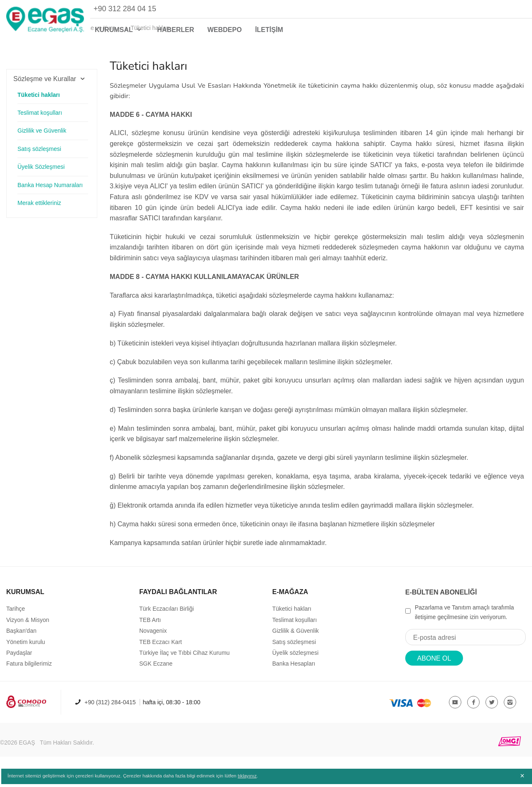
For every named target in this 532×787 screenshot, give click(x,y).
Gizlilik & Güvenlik (296, 642)
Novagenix (153, 642)
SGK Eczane (156, 675)
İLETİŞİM (269, 30)
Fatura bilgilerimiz (29, 675)
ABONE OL (434, 670)
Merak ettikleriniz (39, 212)
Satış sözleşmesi (39, 158)
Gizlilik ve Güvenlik (42, 140)
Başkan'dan (21, 642)
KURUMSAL (119, 30)
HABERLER (176, 30)
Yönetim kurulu (26, 653)
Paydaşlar (19, 664)
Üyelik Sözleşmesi (41, 176)
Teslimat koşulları (40, 122)
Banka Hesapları (294, 675)
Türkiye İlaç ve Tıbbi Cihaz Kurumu (185, 664)
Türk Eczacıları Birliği (166, 620)
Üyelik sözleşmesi (295, 664)
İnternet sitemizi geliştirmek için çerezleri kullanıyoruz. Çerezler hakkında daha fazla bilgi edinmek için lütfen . (136, 780)
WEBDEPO (225, 30)
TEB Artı (150, 632)
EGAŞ (27, 754)
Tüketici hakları (39, 104)
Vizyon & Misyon (28, 632)
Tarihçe (16, 620)
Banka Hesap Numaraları (50, 194)
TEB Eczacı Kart (161, 653)
